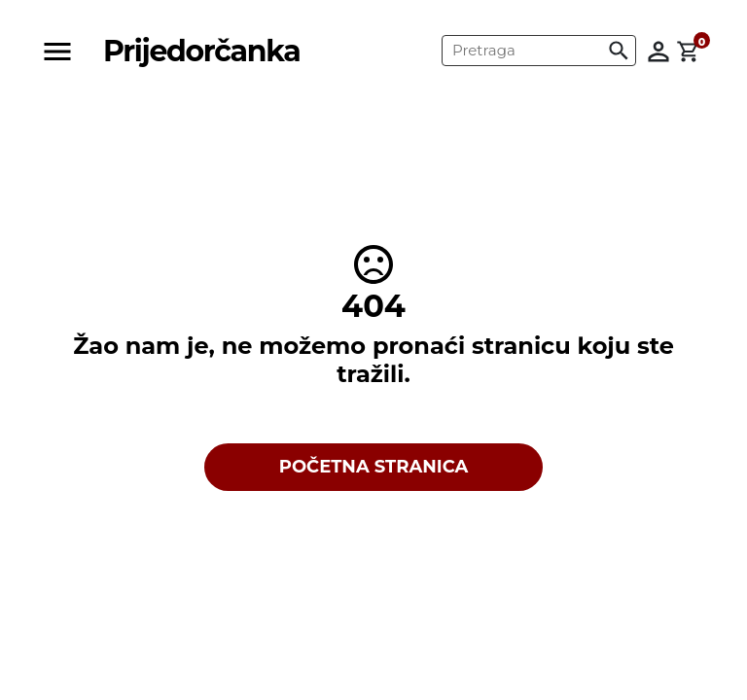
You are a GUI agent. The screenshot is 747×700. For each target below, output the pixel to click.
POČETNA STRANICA (374, 467)
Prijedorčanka (201, 51)
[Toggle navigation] (63, 52)
